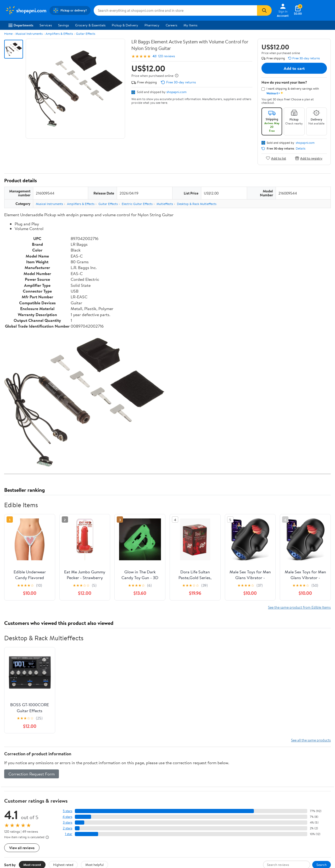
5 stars (68, 811)
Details (301, 149)
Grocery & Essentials (90, 25)
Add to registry (309, 158)
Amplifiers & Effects (59, 34)
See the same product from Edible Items (299, 607)
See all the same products (311, 740)
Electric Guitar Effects (137, 204)
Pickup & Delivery (125, 25)
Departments (21, 25)
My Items (190, 25)
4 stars (67, 817)
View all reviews (22, 848)
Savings (63, 25)
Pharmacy (152, 25)
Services (46, 25)
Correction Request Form (32, 774)
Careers (171, 25)
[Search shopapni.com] (175, 10)
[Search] (264, 10)
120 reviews (166, 56)
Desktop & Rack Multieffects (197, 204)
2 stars (68, 828)
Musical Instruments (29, 34)
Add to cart (294, 68)
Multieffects (165, 204)
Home (8, 34)
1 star (69, 834)
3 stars (68, 822)
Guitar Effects (86, 34)
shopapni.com (177, 92)
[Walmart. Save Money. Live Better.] (26, 10)
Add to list (276, 158)
